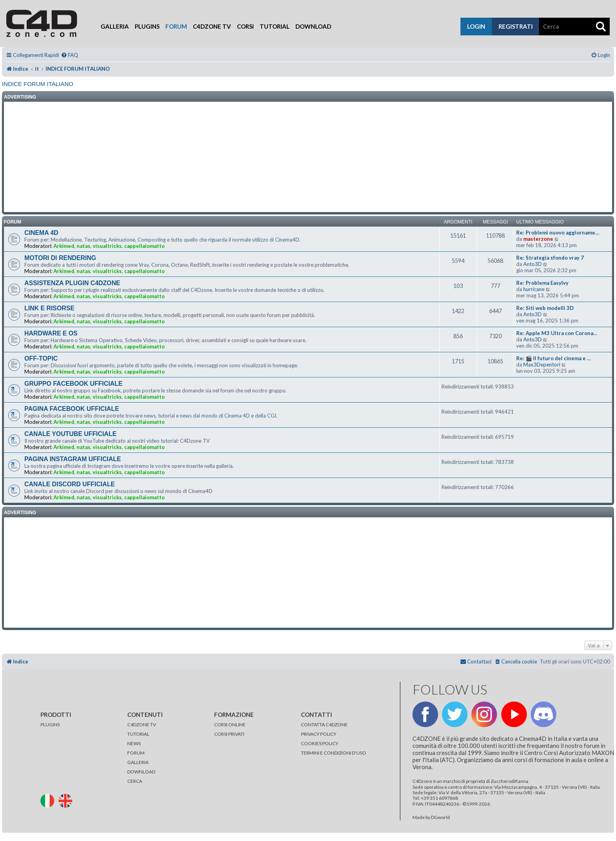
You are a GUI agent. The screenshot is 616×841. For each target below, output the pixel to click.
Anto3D (533, 264)
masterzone (538, 239)
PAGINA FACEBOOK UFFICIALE (72, 409)
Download (313, 26)
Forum (176, 26)
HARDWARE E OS (51, 333)
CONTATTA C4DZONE (324, 725)
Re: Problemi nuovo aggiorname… (558, 233)
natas (83, 246)
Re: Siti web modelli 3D (545, 308)
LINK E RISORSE (49, 308)
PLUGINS (50, 725)
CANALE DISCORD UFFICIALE (70, 484)
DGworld (440, 817)
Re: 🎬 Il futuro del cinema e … (554, 358)
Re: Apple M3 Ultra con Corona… (557, 333)
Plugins (147, 26)
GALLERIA (138, 762)
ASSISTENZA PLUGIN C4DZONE (72, 283)
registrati (516, 26)
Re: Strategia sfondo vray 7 (550, 258)
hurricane (534, 289)
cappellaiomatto (144, 246)
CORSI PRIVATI (229, 734)
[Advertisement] (308, 157)
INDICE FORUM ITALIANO (38, 84)
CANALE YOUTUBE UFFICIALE (71, 434)
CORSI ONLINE (230, 725)
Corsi (245, 26)
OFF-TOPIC (41, 358)
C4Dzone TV (212, 26)
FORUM (136, 753)
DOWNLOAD (141, 772)
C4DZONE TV (142, 725)
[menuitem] (70, 55)
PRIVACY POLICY (319, 734)
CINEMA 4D (41, 233)
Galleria (115, 26)
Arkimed (64, 246)
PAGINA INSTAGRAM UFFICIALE (73, 459)
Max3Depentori (542, 365)
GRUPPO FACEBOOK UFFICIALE (73, 384)
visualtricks (107, 246)
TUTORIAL (138, 734)
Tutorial (275, 26)
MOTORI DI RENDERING (60, 258)
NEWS (134, 743)
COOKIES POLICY (320, 743)
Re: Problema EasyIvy (542, 283)
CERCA (135, 781)
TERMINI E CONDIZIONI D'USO (334, 753)
